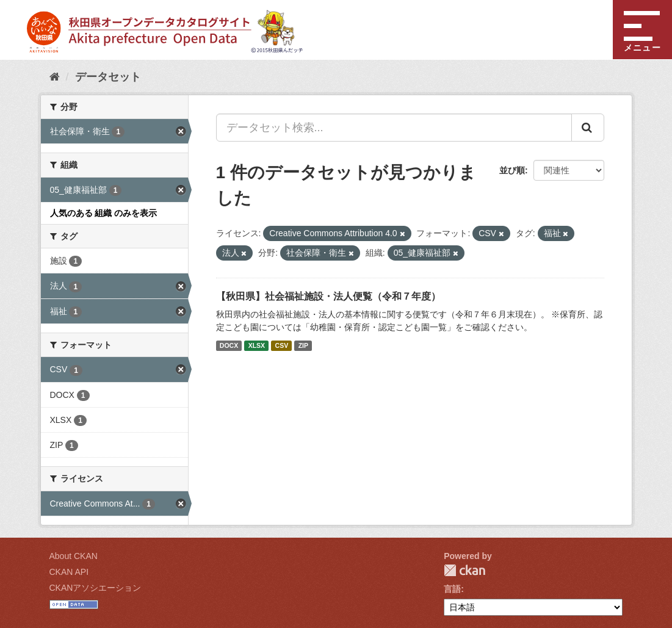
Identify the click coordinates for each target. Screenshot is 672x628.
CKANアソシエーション (96, 588)
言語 (452, 589)
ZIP (303, 345)
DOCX (229, 345)
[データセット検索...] (394, 128)
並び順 (512, 170)
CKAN (464, 570)
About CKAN (74, 556)
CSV (282, 345)
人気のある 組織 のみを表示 (104, 213)
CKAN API (69, 572)
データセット (108, 77)
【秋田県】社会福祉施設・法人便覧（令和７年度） (328, 296)
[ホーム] (55, 77)
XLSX (257, 345)
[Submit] (588, 128)
